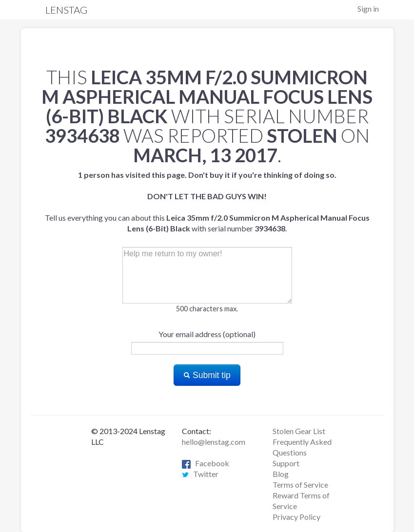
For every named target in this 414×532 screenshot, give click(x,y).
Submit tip (207, 375)
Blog (281, 474)
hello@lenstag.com (214, 442)
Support (286, 463)
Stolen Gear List (299, 431)
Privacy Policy (296, 517)
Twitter (200, 474)
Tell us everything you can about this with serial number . (207, 201)
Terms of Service (300, 484)
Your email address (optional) (207, 334)
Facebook (206, 463)
